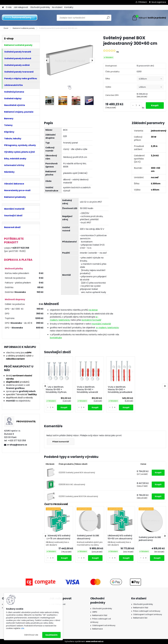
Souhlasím (51, 635)
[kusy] (136, 105)
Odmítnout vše (31, 635)
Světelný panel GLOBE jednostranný (150, 539)
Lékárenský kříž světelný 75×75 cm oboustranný (58, 537)
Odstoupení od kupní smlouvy (148, 614)
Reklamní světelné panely (24, 28)
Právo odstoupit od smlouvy (147, 611)
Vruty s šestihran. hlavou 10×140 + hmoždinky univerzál (87, 390)
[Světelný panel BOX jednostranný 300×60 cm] (69, 60)
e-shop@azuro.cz (17, 445)
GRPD (95, 612)
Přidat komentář (61, 442)
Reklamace (98, 629)
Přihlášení (143, 2)
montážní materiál (101, 324)
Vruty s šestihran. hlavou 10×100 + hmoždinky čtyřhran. (56, 390)
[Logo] (20, 18)
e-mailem (101, 328)
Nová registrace (159, 2)
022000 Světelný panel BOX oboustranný (77, 473)
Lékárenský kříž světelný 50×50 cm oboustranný (120, 537)
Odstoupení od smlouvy (104, 625)
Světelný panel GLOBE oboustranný (88, 537)
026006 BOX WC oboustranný (72, 485)
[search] (108, 19)
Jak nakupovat (21, 7)
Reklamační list (140, 618)
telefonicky (64, 320)
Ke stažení (57, 7)
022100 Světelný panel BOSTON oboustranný (78, 496)
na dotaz (93, 310)
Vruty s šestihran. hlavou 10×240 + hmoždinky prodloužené (120, 390)
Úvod (6, 28)
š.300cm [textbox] (143, 79)
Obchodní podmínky (40, 7)
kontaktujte (56, 338)
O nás (9, 7)
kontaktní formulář (91, 320)
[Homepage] (3, 7)
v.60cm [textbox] (142, 87)
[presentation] (47, 60)
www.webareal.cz (95, 641)
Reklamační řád (100, 615)
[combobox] (150, 79)
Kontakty (69, 7)
